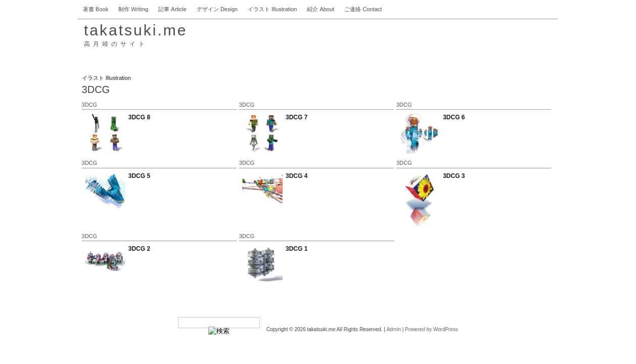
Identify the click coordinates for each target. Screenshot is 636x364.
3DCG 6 (454, 117)
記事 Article (172, 9)
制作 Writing (133, 9)
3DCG (90, 105)
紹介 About (321, 9)
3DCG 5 (139, 176)
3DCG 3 (454, 176)
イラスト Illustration (272, 9)
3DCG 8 (139, 117)
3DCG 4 (297, 176)
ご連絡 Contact (363, 9)
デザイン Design (217, 9)
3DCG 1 (297, 249)
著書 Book (96, 9)
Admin (394, 329)
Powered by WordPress (431, 329)
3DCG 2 (139, 249)
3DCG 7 (297, 117)
